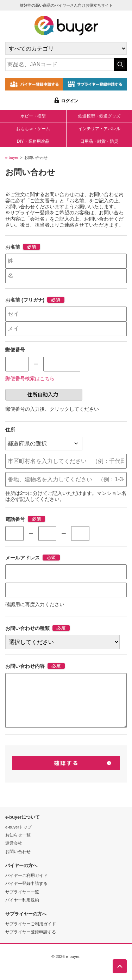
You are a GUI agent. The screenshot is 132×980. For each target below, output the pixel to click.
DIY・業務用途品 (33, 141)
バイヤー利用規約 (22, 911)
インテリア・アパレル (99, 129)
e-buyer (12, 157)
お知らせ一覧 (18, 846)
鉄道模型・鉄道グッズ (99, 116)
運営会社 (14, 854)
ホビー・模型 (33, 116)
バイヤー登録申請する (26, 895)
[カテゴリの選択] (66, 48)
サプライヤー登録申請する (31, 943)
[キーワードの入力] (60, 65)
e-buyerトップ (18, 838)
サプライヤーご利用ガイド (31, 935)
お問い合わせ (18, 863)
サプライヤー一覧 (22, 903)
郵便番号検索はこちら (30, 378)
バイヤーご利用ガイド (26, 887)
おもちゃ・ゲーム (33, 129)
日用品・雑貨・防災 (99, 141)
